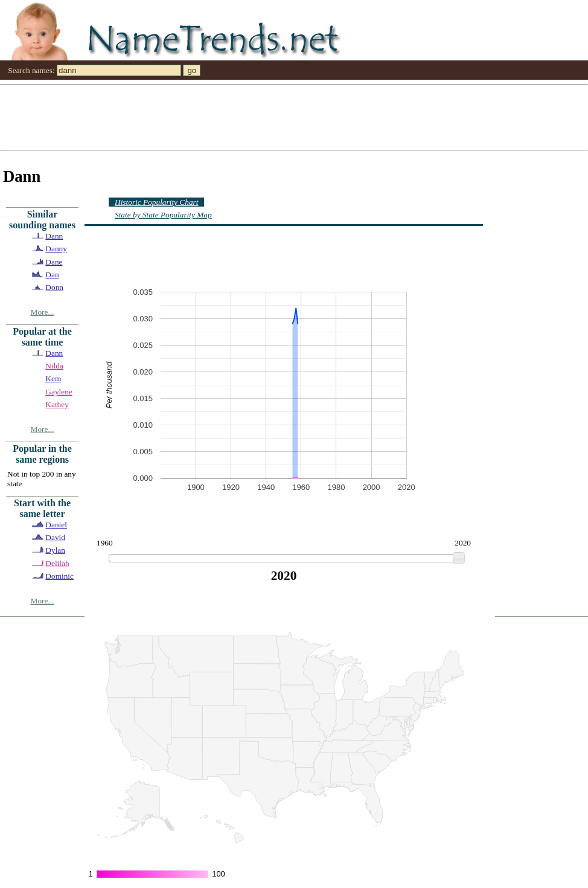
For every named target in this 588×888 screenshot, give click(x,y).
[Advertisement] (174, 117)
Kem (53, 378)
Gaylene (59, 392)
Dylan (55, 550)
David (55, 537)
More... (43, 312)
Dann (54, 236)
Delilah (57, 563)
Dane (54, 262)
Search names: (31, 70)
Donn (54, 287)
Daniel (56, 525)
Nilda (54, 366)
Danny (56, 249)
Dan (52, 275)
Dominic (59, 576)
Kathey (57, 404)
